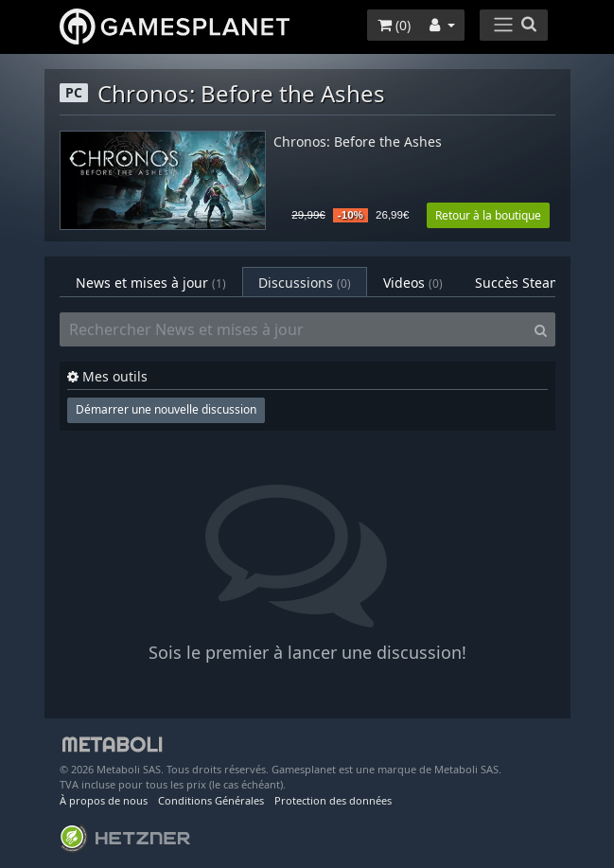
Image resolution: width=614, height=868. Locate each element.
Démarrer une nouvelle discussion (166, 409)
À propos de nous (104, 800)
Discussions (305, 283)
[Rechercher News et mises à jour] (293, 329)
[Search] (541, 329)
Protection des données (333, 800)
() (394, 25)
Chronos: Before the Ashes (358, 142)
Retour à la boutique (488, 215)
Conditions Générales (211, 800)
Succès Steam (531, 283)
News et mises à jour (151, 283)
